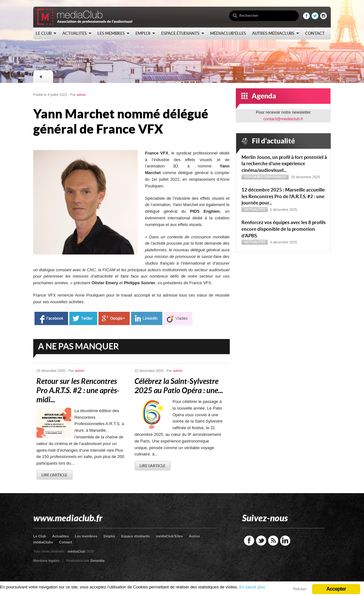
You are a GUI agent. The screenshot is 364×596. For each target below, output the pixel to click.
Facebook (249, 541)
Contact (66, 542)
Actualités (255, 210)
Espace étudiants (135, 536)
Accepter (336, 589)
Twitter (261, 541)
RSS (273, 541)
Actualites (61, 536)
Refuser (300, 589)
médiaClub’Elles (169, 536)
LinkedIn (285, 541)
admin (81, 95)
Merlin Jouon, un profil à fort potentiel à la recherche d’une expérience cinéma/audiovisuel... (284, 164)
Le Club (40, 536)
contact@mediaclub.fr (283, 119)
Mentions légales (46, 561)
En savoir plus (252, 587)
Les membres (86, 536)
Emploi (109, 536)
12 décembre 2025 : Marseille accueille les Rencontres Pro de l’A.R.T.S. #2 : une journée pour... (283, 196)
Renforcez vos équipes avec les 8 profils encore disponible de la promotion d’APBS (284, 229)
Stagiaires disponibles (265, 177)
